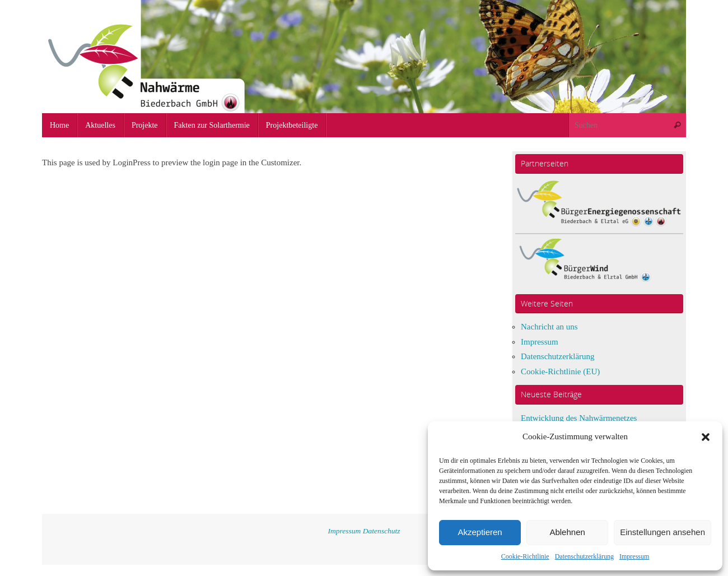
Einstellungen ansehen (662, 532)
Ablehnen (567, 532)
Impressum (634, 556)
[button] (706, 437)
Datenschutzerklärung (584, 556)
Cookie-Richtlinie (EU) (560, 371)
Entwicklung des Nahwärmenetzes (579, 418)
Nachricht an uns (549, 327)
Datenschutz (382, 531)
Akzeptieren (480, 532)
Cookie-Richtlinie (525, 556)
